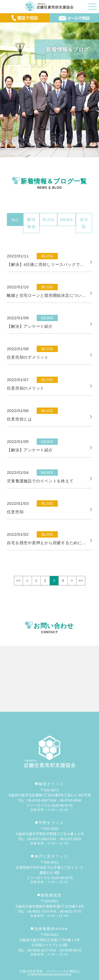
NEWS (67, 219)
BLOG (48, 219)
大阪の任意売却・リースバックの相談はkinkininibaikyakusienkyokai (50, 973)
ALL (15, 219)
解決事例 (31, 223)
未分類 (84, 223)
